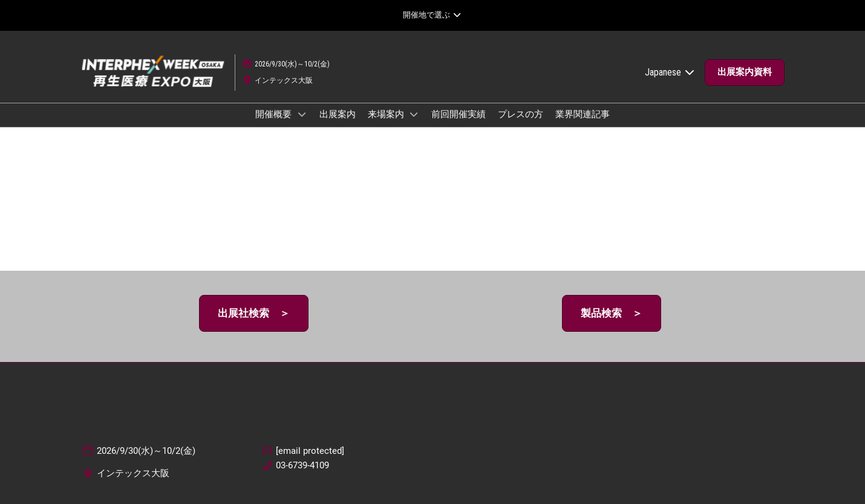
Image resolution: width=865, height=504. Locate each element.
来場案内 (387, 114)
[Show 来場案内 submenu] (414, 114)
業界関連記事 (583, 114)
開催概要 (274, 114)
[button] (745, 73)
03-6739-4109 (302, 465)
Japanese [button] (670, 72)
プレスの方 (521, 114)
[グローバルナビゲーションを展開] (432, 15)
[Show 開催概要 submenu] (302, 114)
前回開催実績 (459, 114)
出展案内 (338, 114)
